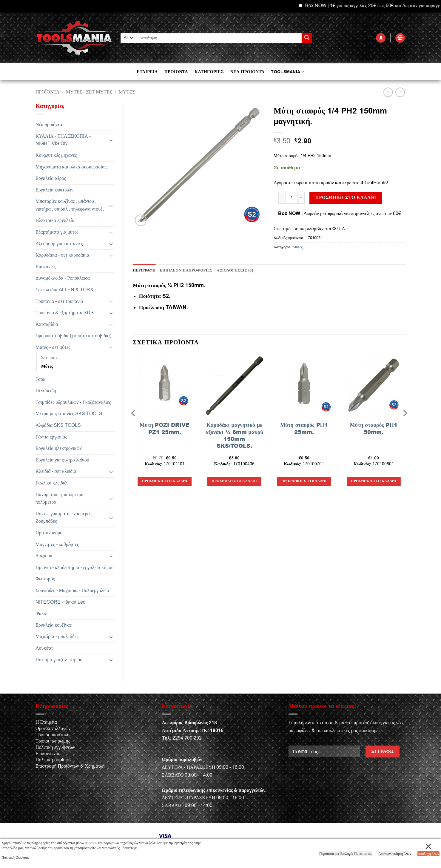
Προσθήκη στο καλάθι (346, 197)
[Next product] (388, 92)
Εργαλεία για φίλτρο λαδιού (62, 460)
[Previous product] (400, 92)
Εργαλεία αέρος (51, 178)
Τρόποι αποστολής (53, 735)
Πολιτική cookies (53, 760)
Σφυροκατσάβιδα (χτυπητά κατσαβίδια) (73, 336)
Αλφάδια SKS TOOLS (58, 425)
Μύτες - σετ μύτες (89, 92)
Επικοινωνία (47, 754)
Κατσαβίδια (47, 324)
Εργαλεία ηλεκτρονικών (59, 448)
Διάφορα (44, 556)
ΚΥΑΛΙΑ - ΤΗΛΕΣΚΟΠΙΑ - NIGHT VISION (63, 140)
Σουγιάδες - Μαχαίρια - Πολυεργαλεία (72, 591)
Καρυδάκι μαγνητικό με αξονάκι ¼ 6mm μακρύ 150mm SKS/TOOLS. (234, 435)
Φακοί (41, 614)
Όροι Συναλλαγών (53, 729)
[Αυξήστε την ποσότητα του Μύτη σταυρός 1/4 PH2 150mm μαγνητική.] (301, 198)
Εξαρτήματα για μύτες (57, 232)
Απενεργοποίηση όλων (395, 854)
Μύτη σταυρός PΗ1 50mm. (374, 428)
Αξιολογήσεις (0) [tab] (235, 270)
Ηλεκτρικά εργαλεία (55, 220)
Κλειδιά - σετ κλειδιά (56, 471)
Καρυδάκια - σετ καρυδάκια (62, 255)
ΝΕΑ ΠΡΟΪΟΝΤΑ (248, 72)
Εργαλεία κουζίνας (54, 625)
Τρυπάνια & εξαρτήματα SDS (65, 313)
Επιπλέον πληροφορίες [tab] (186, 270)
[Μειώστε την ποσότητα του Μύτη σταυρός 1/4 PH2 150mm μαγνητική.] (282, 198)
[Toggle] (111, 140)
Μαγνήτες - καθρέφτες (57, 545)
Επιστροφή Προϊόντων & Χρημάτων (70, 766)
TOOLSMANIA (287, 72)
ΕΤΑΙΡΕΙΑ (147, 72)
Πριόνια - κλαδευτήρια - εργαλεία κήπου (74, 568)
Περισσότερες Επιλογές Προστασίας (346, 854)
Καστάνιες (46, 267)
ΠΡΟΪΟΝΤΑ (176, 72)
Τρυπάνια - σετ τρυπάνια (59, 301)
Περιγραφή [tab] (144, 270)
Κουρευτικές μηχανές (56, 155)
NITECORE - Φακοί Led (61, 602)
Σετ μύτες (50, 358)
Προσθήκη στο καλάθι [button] (165, 481)
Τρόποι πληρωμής (53, 741)
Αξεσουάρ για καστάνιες (59, 244)
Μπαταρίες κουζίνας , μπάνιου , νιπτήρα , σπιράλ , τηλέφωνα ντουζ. (70, 205)
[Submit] (307, 38)
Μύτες (127, 92)
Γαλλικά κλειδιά (51, 483)
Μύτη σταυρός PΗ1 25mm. (304, 428)
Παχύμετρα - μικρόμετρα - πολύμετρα (61, 499)
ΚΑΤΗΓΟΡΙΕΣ (209, 72)
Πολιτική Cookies (15, 858)
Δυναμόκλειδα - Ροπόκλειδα (63, 278)
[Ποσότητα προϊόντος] (292, 198)
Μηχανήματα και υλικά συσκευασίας (71, 167)
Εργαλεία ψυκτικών (54, 190)
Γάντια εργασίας (51, 437)
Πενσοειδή (46, 391)
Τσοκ (40, 379)
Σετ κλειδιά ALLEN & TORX (64, 290)
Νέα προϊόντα (49, 125)
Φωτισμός (45, 579)
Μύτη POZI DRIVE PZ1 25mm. (165, 428)
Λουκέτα (44, 648)
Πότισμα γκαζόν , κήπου (59, 660)
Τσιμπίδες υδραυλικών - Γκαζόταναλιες (73, 402)
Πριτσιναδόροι (50, 533)
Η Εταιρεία (46, 722)
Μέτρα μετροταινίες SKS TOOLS (69, 414)
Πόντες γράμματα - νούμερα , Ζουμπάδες (64, 518)
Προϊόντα (48, 92)
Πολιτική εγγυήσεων (55, 747)
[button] (381, 38)
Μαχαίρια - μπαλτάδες (57, 637)
